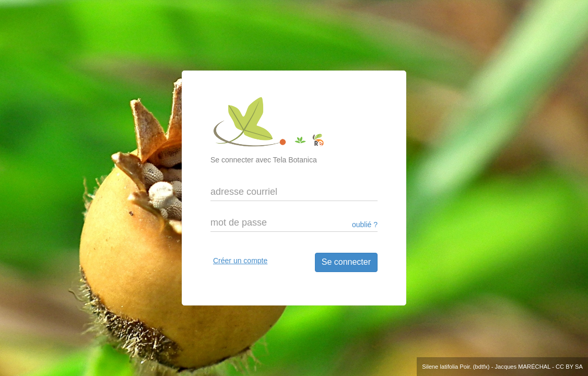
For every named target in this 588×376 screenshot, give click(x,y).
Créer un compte (240, 261)
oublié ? (365, 225)
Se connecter (346, 262)
